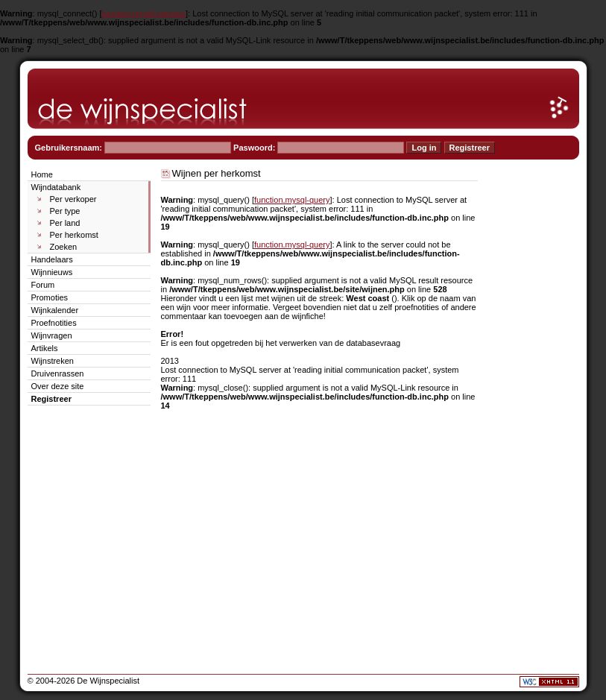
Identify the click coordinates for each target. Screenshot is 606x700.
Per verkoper (73, 199)
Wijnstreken (53, 361)
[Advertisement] (534, 391)
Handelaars (52, 259)
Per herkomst (74, 235)
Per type (65, 211)
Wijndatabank (56, 187)
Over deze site (58, 386)
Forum (43, 285)
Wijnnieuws (52, 272)
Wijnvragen (52, 335)
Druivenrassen (58, 373)
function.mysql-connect (144, 13)
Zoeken (64, 247)
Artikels (45, 348)
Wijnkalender (55, 310)
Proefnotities (54, 323)
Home (42, 174)
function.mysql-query (292, 200)
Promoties (50, 297)
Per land (65, 223)
